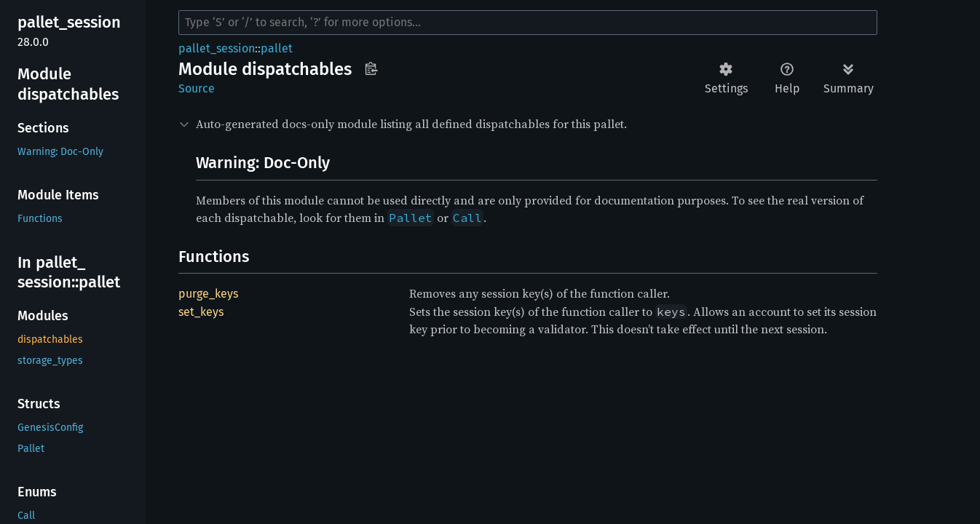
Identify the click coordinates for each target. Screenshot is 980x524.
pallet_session (217, 48)
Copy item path (371, 68)
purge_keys (208, 294)
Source (197, 88)
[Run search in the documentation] (528, 23)
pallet (277, 48)
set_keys (201, 312)
